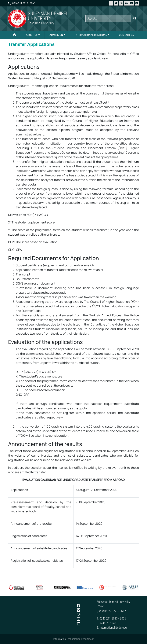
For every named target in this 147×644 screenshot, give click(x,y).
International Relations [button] (91, 35)
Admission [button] (56, 35)
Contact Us (126, 35)
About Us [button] (32, 35)
